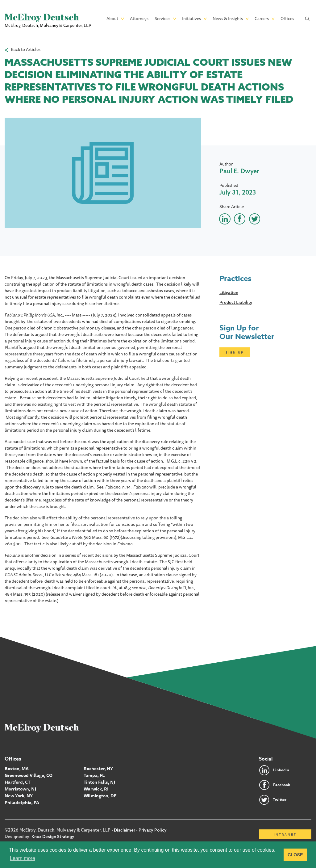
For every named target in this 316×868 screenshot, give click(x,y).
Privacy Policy (153, 830)
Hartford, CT (17, 782)
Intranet (285, 835)
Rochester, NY (98, 769)
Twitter (280, 800)
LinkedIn (282, 770)
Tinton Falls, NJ (99, 782)
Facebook (283, 785)
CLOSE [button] (295, 855)
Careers (262, 19)
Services (162, 19)
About (112, 19)
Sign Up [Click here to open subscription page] (235, 352)
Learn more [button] (23, 858)
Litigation (229, 292)
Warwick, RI (96, 788)
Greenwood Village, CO (28, 775)
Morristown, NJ (20, 788)
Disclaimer (125, 830)
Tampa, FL (94, 775)
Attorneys (139, 19)
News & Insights (228, 19)
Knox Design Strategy (53, 837)
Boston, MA (16, 769)
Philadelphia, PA (22, 801)
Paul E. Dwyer (239, 171)
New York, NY (19, 795)
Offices (287, 19)
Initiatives (191, 19)
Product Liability (236, 302)
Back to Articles (26, 50)
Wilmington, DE (100, 795)
